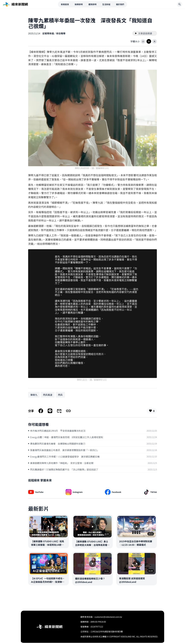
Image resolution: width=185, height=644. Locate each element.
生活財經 (106, 4)
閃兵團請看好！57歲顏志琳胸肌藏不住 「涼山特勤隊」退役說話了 (63, 469)
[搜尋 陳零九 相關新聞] (34, 395)
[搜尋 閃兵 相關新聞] (60, 395)
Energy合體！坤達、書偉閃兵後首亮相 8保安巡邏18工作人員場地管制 (66, 437)
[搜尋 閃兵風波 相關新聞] (48, 395)
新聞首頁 (65, 4)
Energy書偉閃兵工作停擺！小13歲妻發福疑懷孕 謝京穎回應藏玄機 (64, 457)
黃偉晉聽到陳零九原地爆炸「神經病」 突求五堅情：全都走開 (61, 463)
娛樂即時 (79, 4)
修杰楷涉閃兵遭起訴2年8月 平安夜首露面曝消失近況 (57, 431)
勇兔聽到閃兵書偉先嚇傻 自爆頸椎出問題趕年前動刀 (57, 444)
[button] (143, 41)
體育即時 (92, 4)
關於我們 (120, 4)
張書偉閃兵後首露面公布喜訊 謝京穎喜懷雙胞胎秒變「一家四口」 (64, 450)
